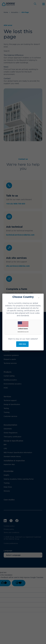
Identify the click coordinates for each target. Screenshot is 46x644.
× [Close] (39, 298)
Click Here (22, 344)
